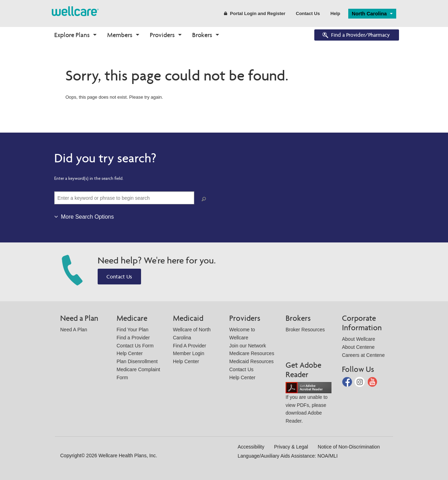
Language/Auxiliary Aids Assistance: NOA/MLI (288, 456)
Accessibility (251, 447)
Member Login (189, 353)
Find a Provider (133, 338)
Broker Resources (305, 330)
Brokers (202, 35)
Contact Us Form (135, 346)
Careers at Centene (363, 355)
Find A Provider (190, 346)
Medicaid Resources (251, 361)
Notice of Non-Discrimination (349, 447)
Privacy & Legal (291, 447)
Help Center (130, 353)
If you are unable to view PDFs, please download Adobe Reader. (309, 404)
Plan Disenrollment (137, 361)
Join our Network (248, 346)
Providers (162, 35)
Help (335, 13)
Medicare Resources (252, 353)
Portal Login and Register (255, 13)
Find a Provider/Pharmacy (356, 36)
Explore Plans (72, 35)
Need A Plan (74, 330)
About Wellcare (359, 339)
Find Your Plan (132, 330)
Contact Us (308, 13)
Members (120, 35)
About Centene (358, 347)
